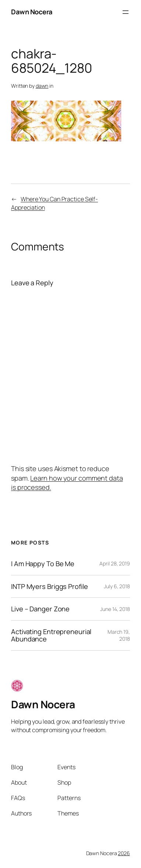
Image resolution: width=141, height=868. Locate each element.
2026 (124, 853)
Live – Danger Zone (40, 609)
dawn (42, 86)
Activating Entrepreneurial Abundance (51, 635)
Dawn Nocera (32, 12)
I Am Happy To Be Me (43, 564)
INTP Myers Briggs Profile (50, 587)
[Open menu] (126, 12)
